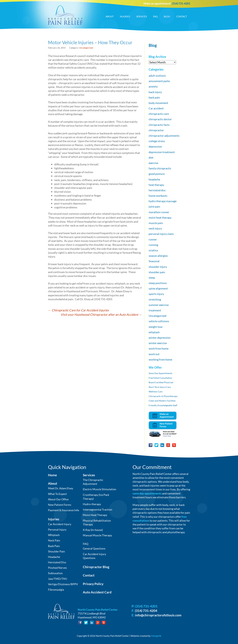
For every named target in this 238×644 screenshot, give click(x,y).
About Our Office (58, 499)
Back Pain (54, 546)
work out (154, 354)
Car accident (156, 108)
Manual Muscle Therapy (97, 535)
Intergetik (156, 636)
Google (168, 445)
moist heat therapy (160, 218)
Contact (182, 16)
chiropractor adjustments (164, 136)
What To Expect (57, 494)
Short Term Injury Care (160, 387)
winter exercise (158, 343)
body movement (158, 103)
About (110, 16)
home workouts (158, 196)
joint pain (154, 206)
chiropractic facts (159, 125)
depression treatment (162, 152)
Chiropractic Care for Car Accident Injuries (78, 310)
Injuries (125, 16)
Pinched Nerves (57, 568)
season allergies (158, 256)
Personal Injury (57, 530)
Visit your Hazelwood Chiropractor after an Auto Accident (101, 314)
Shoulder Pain (56, 551)
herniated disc (157, 190)
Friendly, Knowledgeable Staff (163, 405)
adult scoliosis (157, 76)
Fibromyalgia (56, 590)
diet (151, 157)
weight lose (156, 327)
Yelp (174, 445)
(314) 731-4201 (181, 3)
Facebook (151, 445)
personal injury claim (161, 234)
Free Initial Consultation (160, 378)
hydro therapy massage (163, 201)
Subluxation (55, 573)
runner (153, 239)
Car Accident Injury (60, 524)
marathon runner (159, 212)
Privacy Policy (93, 584)
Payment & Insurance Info (64, 510)
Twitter (156, 445)
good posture (157, 174)
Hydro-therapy (92, 504)
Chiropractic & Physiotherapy (163, 396)
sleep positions (158, 283)
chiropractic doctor (160, 119)
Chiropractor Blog (96, 567)
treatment (155, 310)
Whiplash (54, 535)
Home (52, 475)
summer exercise (159, 305)
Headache (54, 557)
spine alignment (158, 288)
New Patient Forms (60, 505)
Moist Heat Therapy (95, 515)
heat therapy (156, 185)
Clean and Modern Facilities (162, 401)
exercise (153, 163)
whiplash (154, 332)
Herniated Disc (57, 562)
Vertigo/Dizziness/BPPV (63, 584)
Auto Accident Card (97, 592)
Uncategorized (86, 48)
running (153, 245)
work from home (159, 348)
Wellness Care (156, 392)
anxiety (153, 86)
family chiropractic (160, 168)
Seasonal (154, 261)
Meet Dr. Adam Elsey (61, 488)
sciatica (153, 250)
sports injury (156, 294)
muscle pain (156, 223)
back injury (155, 92)
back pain (154, 97)
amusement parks (159, 81)
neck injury (155, 228)
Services (142, 16)
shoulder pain (157, 272)
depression (155, 146)
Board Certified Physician (161, 382)
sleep (152, 278)
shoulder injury (158, 267)
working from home (160, 359)
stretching (155, 299)
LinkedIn (162, 445)
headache (154, 179)
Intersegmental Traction (97, 509)
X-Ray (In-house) (93, 530)
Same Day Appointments (160, 373)
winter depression (160, 338)
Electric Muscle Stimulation (99, 489)
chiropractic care (159, 114)
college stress (157, 141)
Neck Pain (54, 540)
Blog (167, 16)
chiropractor (156, 130)
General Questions (94, 548)
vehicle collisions (159, 321)
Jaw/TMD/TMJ (58, 579)
